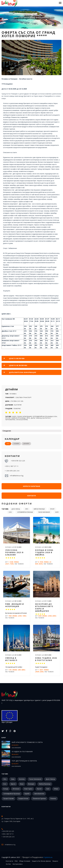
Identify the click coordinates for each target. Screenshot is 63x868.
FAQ (16, 861)
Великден (31, 784)
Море (57, 512)
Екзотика (22, 779)
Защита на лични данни (41, 861)
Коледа (6, 789)
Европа (13, 784)
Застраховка (17, 864)
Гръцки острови (9, 799)
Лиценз (55, 861)
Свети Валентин (39, 794)
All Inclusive (16, 789)
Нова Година (28, 789)
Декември (26, 444)
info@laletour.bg (14, 476)
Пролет (52, 509)
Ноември (16, 444)
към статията (16, 748)
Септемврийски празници (25, 512)
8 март (56, 789)
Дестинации (37, 15)
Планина (53, 799)
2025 (8, 444)
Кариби (27, 794)
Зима (13, 779)
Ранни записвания (44, 512)
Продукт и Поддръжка (37, 857)
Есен (10, 512)
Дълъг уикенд (16, 509)
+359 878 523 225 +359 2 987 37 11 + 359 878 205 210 (15, 465)
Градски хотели (23, 799)
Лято (27, 509)
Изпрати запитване (32, 486)
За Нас (8, 864)
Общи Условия (25, 861)
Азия (48, 789)
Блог (4, 738)
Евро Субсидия (10, 717)
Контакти (31, 496)
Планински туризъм (39, 799)
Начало (27, 15)
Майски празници (39, 509)
